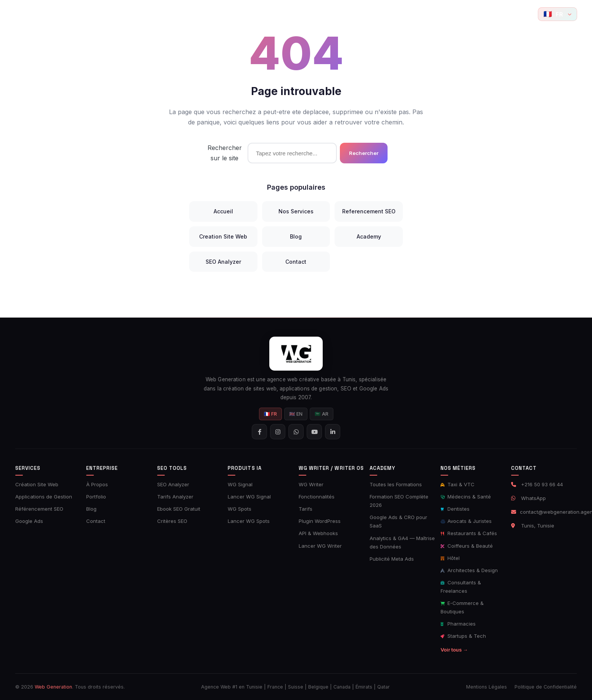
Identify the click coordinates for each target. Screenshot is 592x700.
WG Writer (311, 484)
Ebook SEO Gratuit (179, 509)
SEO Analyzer (223, 262)
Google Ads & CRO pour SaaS (398, 521)
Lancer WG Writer (320, 546)
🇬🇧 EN (296, 414)
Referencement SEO (369, 211)
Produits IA (286, 14)
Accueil (86, 14)
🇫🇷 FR (270, 414)
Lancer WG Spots (249, 521)
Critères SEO (172, 521)
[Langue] (557, 14)
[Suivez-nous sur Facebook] (480, 14)
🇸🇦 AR (322, 414)
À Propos (97, 484)
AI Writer (329, 14)
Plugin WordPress (320, 521)
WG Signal (240, 484)
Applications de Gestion (44, 497)
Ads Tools (241, 14)
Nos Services (296, 211)
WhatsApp (533, 498)
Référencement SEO (39, 509)
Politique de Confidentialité (546, 687)
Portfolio (158, 14)
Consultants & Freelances (461, 587)
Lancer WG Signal (249, 497)
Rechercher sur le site (225, 153)
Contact (429, 14)
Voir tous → (454, 650)
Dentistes (455, 509)
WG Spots (240, 509)
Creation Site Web (223, 236)
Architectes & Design (469, 570)
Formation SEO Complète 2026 (399, 501)
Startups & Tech (463, 636)
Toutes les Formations (396, 484)
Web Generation (53, 687)
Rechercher (364, 153)
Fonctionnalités (317, 497)
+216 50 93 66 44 (542, 484)
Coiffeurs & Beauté (467, 546)
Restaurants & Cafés (469, 533)
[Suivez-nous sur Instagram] (495, 14)
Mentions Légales (487, 687)
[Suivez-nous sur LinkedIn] (333, 432)
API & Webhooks (318, 533)
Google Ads (29, 521)
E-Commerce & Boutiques (462, 607)
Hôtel (450, 558)
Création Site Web (37, 484)
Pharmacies (458, 624)
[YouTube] (526, 14)
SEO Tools (197, 14)
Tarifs (306, 509)
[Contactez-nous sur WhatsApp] (511, 14)
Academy (370, 14)
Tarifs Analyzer (175, 497)
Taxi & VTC (458, 484)
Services (121, 14)
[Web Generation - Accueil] (26, 14)
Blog (402, 14)
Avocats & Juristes (466, 521)
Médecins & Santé (466, 497)
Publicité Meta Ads (392, 559)
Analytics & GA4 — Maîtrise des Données (402, 542)
